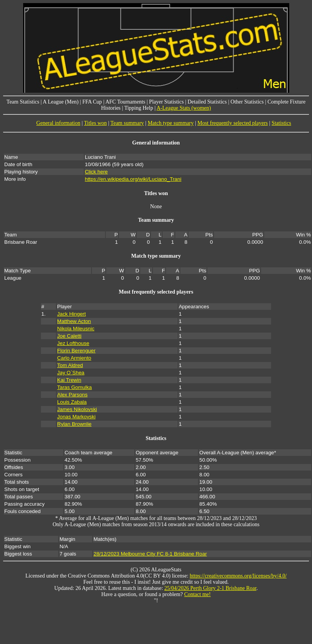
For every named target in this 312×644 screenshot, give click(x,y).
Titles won (96, 123)
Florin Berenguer (76, 351)
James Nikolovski (77, 409)
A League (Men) (61, 102)
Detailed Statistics (207, 102)
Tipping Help (139, 108)
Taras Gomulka (75, 387)
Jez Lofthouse (73, 343)
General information (58, 123)
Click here (96, 172)
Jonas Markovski (76, 417)
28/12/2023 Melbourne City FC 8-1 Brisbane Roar (150, 554)
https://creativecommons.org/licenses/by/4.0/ (238, 576)
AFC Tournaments (125, 102)
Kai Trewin (69, 380)
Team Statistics (23, 102)
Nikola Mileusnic (76, 329)
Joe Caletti (69, 336)
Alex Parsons (72, 395)
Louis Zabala (72, 402)
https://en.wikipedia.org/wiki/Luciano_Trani (133, 179)
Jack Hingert (71, 314)
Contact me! (198, 594)
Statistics (281, 123)
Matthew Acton (74, 321)
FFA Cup (92, 102)
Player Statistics (166, 102)
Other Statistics (247, 102)
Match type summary (170, 123)
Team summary (127, 123)
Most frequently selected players (232, 123)
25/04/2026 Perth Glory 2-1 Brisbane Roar (210, 588)
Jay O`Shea (71, 373)
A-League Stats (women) (184, 108)
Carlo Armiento (74, 358)
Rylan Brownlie (74, 424)
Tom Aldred (70, 365)
